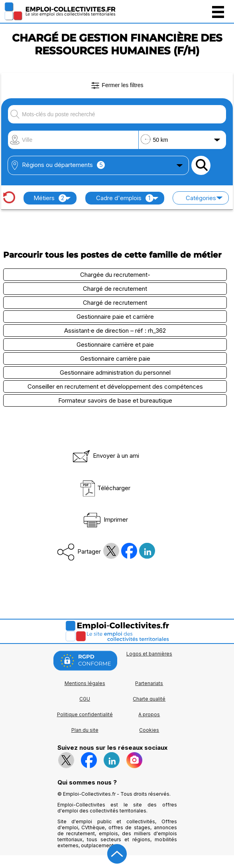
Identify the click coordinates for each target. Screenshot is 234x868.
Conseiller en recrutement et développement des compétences (115, 386)
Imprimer (105, 519)
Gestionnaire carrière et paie (115, 345)
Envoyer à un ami (105, 456)
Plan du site (85, 730)
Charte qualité (149, 699)
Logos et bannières (149, 654)
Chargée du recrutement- (115, 275)
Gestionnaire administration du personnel (115, 372)
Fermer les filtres (117, 85)
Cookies (149, 730)
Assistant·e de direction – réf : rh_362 (115, 331)
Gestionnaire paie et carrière (115, 317)
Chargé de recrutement (115, 289)
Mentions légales (85, 683)
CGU (85, 699)
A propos (149, 714)
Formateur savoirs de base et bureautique (115, 400)
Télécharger (105, 488)
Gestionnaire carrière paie (115, 359)
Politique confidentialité (85, 714)
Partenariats (149, 683)
